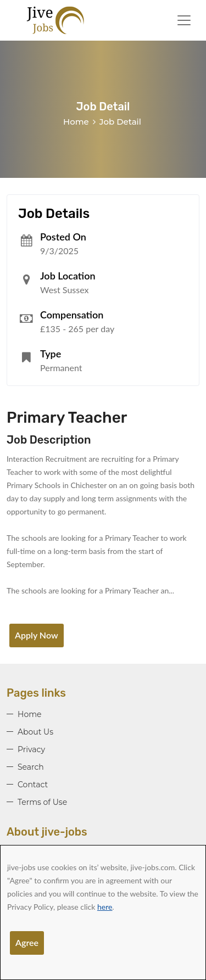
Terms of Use (42, 802)
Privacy (31, 749)
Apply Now (37, 635)
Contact (33, 785)
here (105, 907)
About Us (35, 732)
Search (31, 767)
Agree (27, 942)
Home (76, 122)
